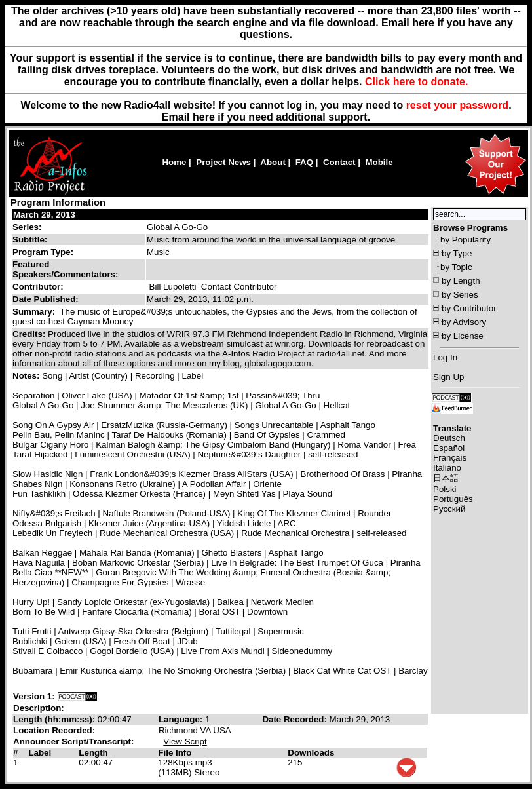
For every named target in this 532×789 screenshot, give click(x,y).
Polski (445, 489)
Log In (445, 357)
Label (40, 753)
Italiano (447, 468)
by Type (457, 253)
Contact (339, 162)
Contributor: (38, 287)
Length (93, 753)
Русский (449, 509)
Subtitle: (30, 240)
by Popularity (465, 240)
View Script (185, 741)
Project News (223, 162)
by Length (461, 281)
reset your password (458, 105)
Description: (39, 708)
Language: (182, 719)
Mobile (379, 162)
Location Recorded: (54, 730)
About (273, 162)
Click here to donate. (416, 82)
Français (450, 458)
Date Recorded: (295, 719)
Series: (27, 227)
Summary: (35, 312)
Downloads (311, 753)
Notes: (27, 376)
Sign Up (448, 377)
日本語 (446, 478)
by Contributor (469, 308)
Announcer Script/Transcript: (73, 741)
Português (453, 499)
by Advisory (464, 322)
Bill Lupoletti (173, 287)
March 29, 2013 (44, 215)
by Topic (456, 267)
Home (174, 162)
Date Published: (46, 299)
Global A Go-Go (177, 227)
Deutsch (449, 438)
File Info (175, 753)
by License (463, 336)
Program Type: (43, 252)
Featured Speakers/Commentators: (65, 269)
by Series (460, 295)
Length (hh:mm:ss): (55, 719)
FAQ (304, 162)
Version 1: (34, 696)
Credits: (30, 334)
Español (449, 448)
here (204, 117)
